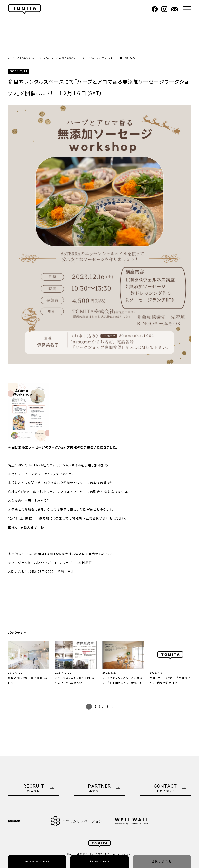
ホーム (11, 58)
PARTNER (104, 788)
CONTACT (170, 788)
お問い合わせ (162, 861)
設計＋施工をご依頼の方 (37, 861)
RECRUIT (39, 788)
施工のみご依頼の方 (100, 861)
